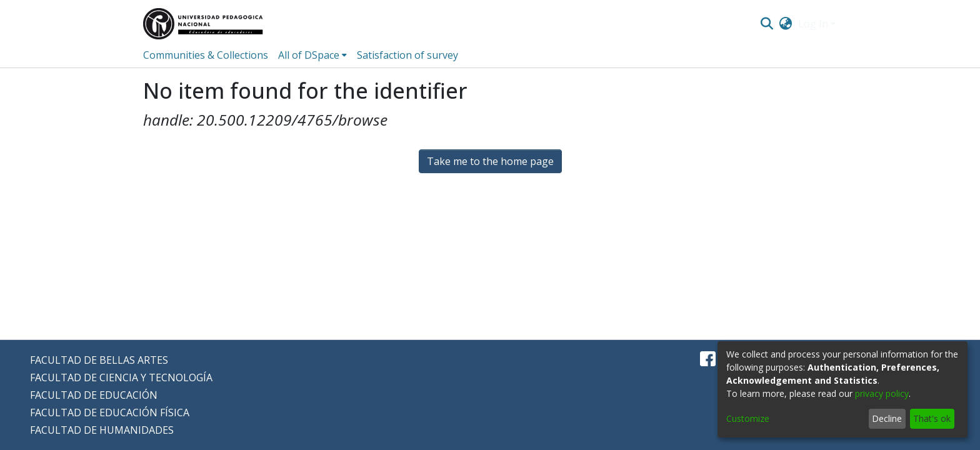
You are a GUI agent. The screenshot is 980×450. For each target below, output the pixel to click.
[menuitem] (786, 24)
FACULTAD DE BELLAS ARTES (99, 360)
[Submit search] (767, 24)
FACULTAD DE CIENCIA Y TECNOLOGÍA (121, 377)
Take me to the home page (490, 161)
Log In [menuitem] (813, 24)
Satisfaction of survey (407, 55)
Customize (748, 418)
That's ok (932, 418)
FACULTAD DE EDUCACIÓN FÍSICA (110, 412)
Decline (887, 418)
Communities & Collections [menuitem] (206, 55)
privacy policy (882, 393)
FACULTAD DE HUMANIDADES (102, 430)
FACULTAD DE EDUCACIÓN (94, 395)
